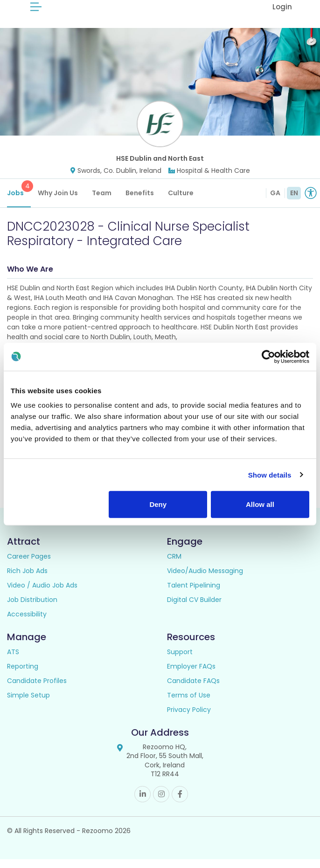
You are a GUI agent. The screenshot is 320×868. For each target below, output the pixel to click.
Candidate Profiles (37, 690)
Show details (270, 475)
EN (294, 202)
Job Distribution (32, 608)
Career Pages (29, 565)
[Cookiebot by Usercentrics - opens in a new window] (268, 356)
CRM (174, 565)
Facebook (180, 803)
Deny (158, 504)
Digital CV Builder (194, 608)
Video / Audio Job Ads (42, 594)
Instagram (161, 803)
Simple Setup (28, 704)
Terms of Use (189, 704)
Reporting (23, 675)
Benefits (140, 202)
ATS (13, 661)
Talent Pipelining (194, 594)
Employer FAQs (191, 675)
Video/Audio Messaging (205, 580)
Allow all (260, 504)
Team (102, 202)
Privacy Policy (189, 718)
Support (180, 661)
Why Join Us (58, 202)
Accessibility (27, 623)
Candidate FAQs (193, 690)
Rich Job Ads (27, 580)
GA (275, 202)
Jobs (19, 198)
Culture (181, 202)
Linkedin (143, 803)
